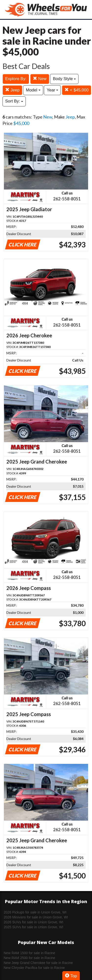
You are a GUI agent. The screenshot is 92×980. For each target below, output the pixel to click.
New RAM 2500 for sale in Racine (29, 958)
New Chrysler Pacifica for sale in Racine (34, 968)
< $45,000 (77, 90)
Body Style (64, 79)
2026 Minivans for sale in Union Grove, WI (36, 917)
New (40, 79)
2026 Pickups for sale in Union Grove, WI (35, 912)
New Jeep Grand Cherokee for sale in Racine (38, 963)
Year (52, 90)
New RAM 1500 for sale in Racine (29, 953)
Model (33, 90)
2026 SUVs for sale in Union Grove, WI (33, 922)
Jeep (12, 90)
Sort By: (14, 101)
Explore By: (16, 79)
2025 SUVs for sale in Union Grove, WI (33, 927)
